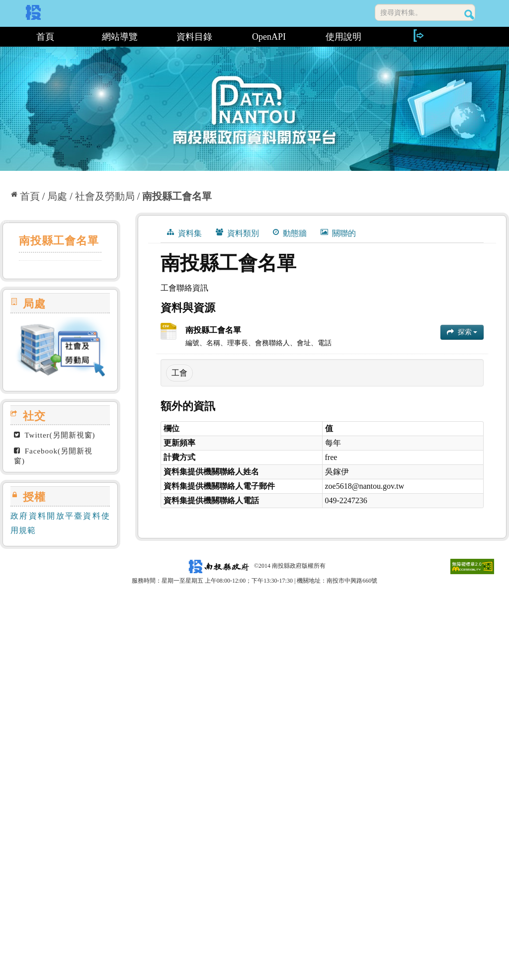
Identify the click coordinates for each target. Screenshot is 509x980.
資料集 (184, 233)
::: (4, 37)
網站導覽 (120, 37)
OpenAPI (269, 37)
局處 (57, 196)
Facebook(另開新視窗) (53, 456)
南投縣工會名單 (177, 196)
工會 (179, 373)
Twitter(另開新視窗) (55, 435)
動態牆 (290, 233)
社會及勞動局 (105, 196)
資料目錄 (194, 37)
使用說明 (343, 37)
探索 (462, 332)
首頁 (45, 37)
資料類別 (237, 233)
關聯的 (338, 233)
